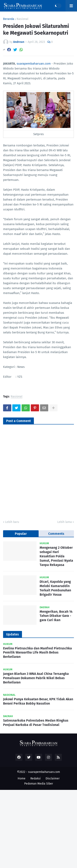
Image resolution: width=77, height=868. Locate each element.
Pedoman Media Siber (39, 784)
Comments (56, 534)
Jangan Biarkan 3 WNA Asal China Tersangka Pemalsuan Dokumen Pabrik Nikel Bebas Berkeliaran (36, 678)
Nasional (22, 19)
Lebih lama (65, 522)
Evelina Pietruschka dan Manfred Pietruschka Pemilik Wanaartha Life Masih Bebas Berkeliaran (37, 653)
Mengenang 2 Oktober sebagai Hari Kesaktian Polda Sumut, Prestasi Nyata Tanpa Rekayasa (56, 556)
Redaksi (36, 778)
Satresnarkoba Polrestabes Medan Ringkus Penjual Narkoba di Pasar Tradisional (36, 723)
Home (22, 778)
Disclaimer (53, 778)
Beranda (9, 19)
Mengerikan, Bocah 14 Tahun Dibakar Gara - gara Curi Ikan (56, 616)
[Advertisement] (38, 828)
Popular (21, 534)
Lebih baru (12, 522)
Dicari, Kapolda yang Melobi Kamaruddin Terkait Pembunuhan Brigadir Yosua (55, 588)
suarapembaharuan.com (34, 64)
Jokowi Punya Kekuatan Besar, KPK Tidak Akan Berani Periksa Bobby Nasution (38, 701)
